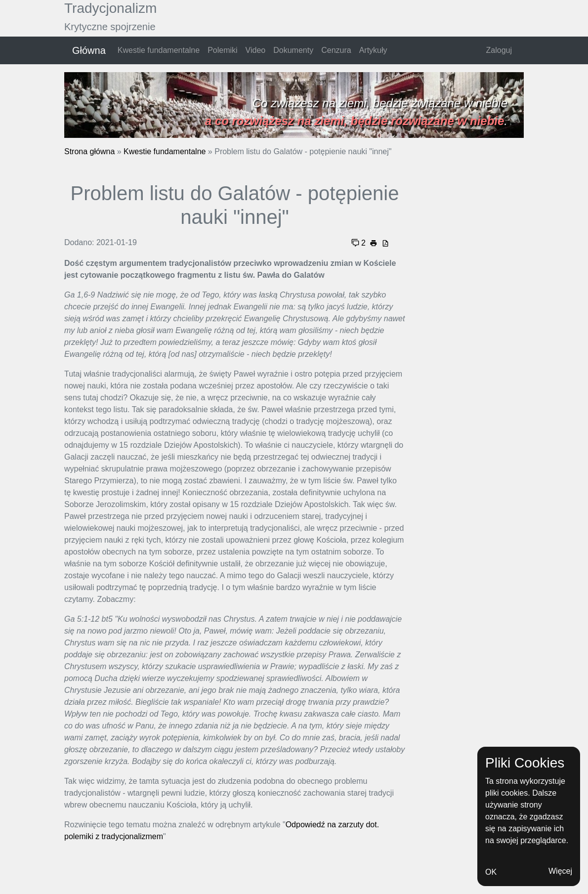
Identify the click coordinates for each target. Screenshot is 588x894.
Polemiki (222, 50)
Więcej (560, 871)
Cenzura (336, 50)
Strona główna (89, 151)
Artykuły (373, 50)
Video (256, 50)
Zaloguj (499, 50)
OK (491, 872)
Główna (89, 50)
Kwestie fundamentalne (159, 50)
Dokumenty (293, 50)
